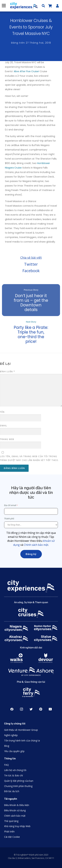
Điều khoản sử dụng (15, 810)
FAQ (6, 765)
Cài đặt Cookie (12, 837)
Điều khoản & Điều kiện (17, 805)
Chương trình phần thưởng (18, 786)
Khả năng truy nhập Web (17, 826)
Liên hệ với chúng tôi (15, 770)
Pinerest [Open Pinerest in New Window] (41, 709)
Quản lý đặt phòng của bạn (19, 781)
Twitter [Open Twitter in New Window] (31, 709)
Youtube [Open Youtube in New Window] (50, 709)
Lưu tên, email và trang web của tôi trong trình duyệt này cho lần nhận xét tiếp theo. (29, 458)
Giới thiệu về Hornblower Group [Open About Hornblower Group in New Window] (21, 730)
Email (4, 426)
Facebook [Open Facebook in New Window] (12, 709)
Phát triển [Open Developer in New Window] (9, 831)
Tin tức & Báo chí (13, 775)
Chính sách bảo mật (36, 545)
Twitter (31, 264)
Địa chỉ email (10, 505)
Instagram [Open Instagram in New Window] (21, 709)
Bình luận (8, 371)
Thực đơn (4, 6)
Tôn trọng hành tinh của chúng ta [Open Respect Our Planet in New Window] (22, 740)
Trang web (7, 439)
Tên (2, 412)
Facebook (31, 271)
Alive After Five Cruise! (26, 71)
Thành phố (9, 519)
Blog (7, 746)
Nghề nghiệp (11, 735)
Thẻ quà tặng (11, 821)
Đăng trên (31, 43)
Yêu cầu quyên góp (14, 751)
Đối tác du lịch (12, 791)
